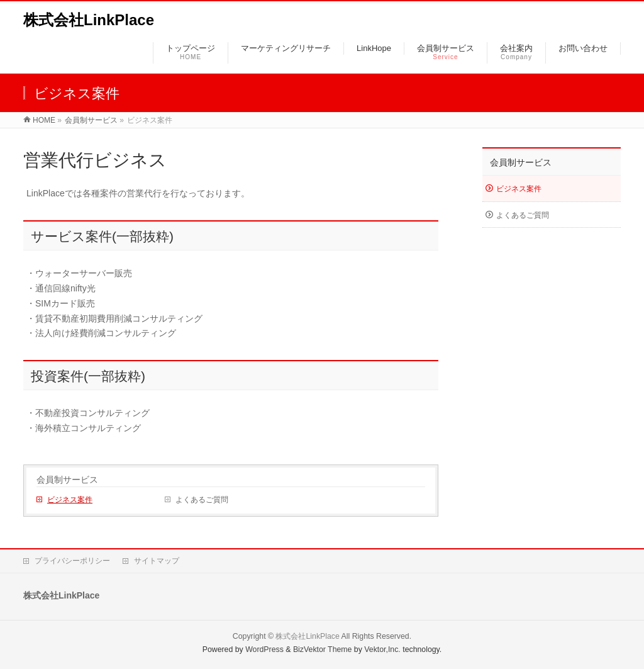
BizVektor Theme (323, 649)
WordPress (264, 649)
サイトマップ (157, 561)
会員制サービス (91, 120)
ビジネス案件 (70, 500)
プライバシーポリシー (72, 561)
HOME (44, 120)
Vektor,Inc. (382, 649)
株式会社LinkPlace (89, 20)
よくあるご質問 (202, 500)
